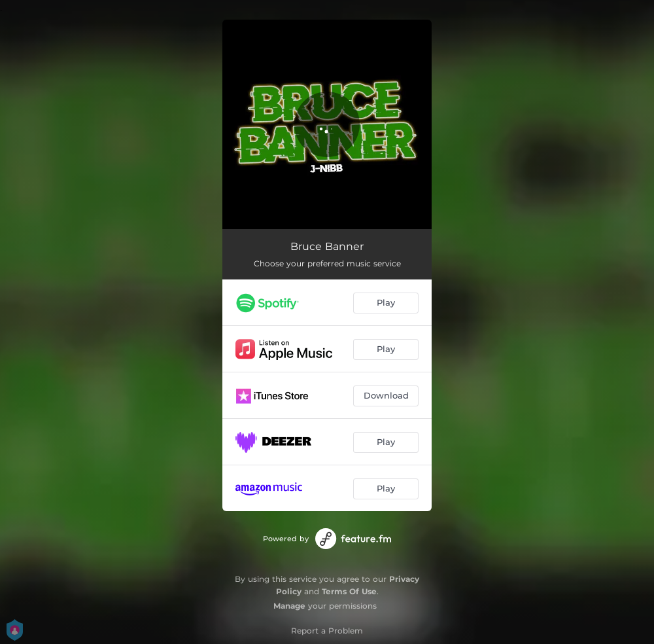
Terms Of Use (349, 591)
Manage (289, 606)
